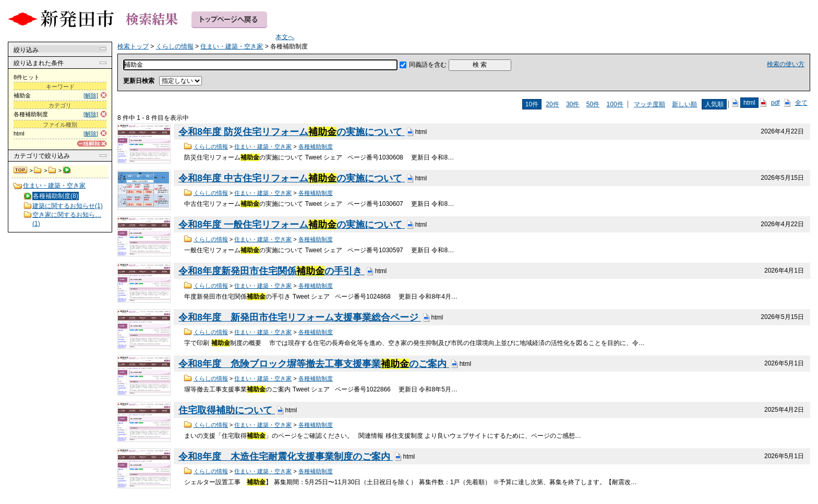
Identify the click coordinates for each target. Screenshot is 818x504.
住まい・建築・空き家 (52, 170)
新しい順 (684, 104)
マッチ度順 (649, 104)
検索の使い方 (786, 64)
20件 (552, 104)
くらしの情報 (38, 170)
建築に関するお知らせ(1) (68, 206)
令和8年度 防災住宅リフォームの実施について (292, 132)
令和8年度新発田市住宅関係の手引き (272, 271)
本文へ (285, 37)
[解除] (91, 95)
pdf (775, 103)
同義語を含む (428, 65)
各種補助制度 (316, 146)
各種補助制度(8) (56, 196)
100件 (615, 104)
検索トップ (21, 170)
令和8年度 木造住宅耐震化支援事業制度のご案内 (286, 457)
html (749, 103)
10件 (532, 104)
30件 (573, 104)
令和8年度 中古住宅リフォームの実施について (292, 178)
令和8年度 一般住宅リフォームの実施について (292, 225)
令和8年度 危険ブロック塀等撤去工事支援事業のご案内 (314, 364)
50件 (593, 104)
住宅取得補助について (227, 410)
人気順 (714, 104)
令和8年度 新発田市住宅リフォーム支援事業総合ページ (300, 317)
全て (801, 103)
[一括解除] (92, 144)
